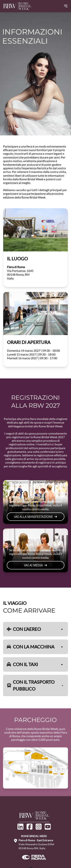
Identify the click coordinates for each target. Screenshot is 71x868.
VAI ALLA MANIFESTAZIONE (35, 517)
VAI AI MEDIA (35, 565)
